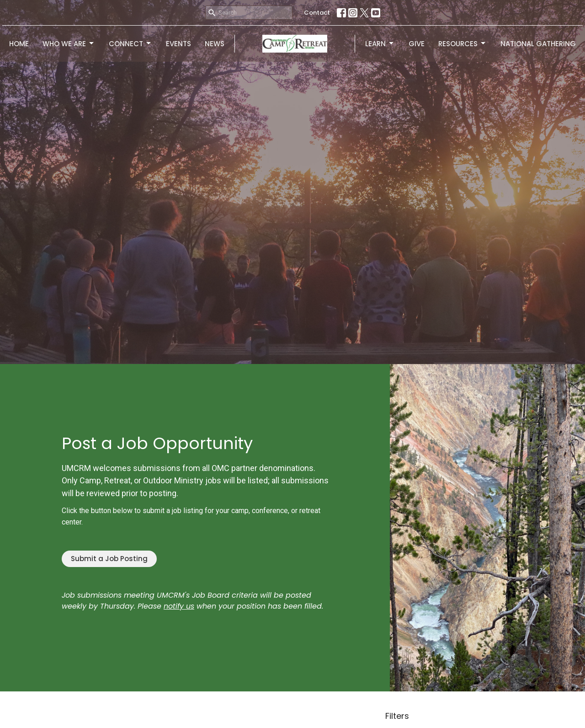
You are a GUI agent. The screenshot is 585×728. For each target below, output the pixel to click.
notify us (179, 606)
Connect (130, 44)
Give (417, 44)
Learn (380, 44)
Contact (317, 13)
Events (178, 44)
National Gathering (538, 44)
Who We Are (69, 44)
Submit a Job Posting (109, 559)
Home (19, 44)
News (215, 44)
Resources (463, 44)
